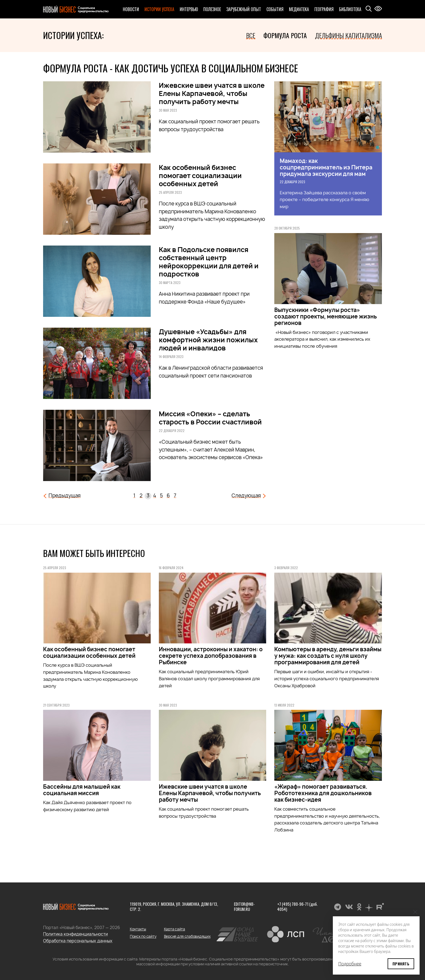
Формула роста (285, 35)
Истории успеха (159, 9)
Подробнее (350, 964)
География (324, 9)
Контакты (138, 929)
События (275, 9)
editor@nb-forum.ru (244, 907)
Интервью (189, 9)
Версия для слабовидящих (187, 936)
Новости (131, 9)
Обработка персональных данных (78, 941)
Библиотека (350, 9)
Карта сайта (175, 929)
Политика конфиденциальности (75, 934)
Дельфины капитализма (348, 35)
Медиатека (299, 9)
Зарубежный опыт (244, 9)
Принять (401, 964)
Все (251, 35)
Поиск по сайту (143, 936)
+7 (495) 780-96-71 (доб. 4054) (297, 907)
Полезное (212, 9)
